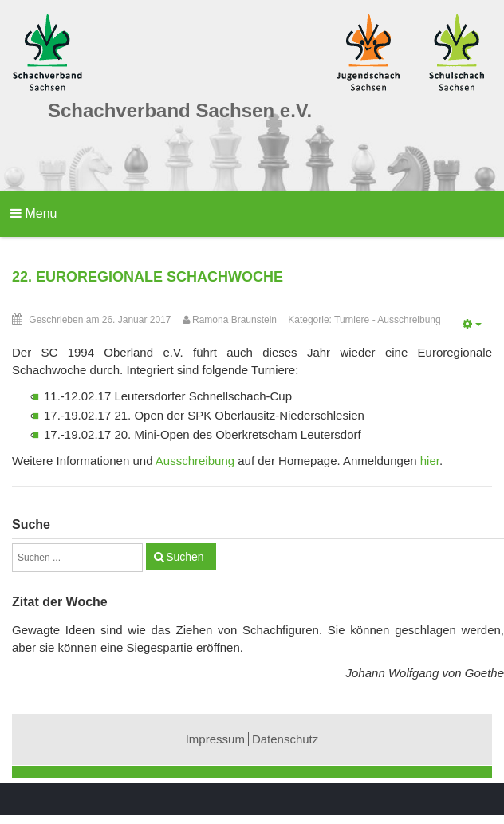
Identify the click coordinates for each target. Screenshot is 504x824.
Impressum (215, 739)
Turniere (352, 320)
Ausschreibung (409, 320)
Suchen (185, 557)
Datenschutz (285, 739)
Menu (33, 213)
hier (430, 461)
